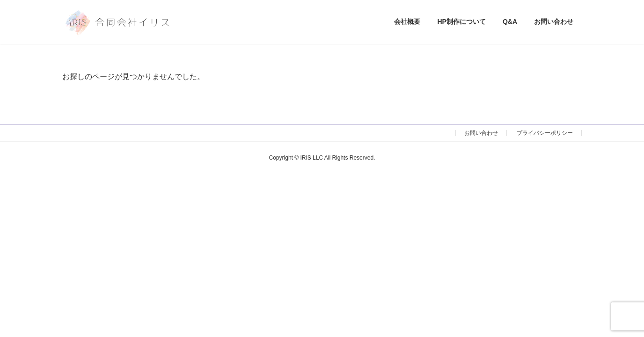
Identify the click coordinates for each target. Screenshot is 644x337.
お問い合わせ (481, 133)
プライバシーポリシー (545, 133)
